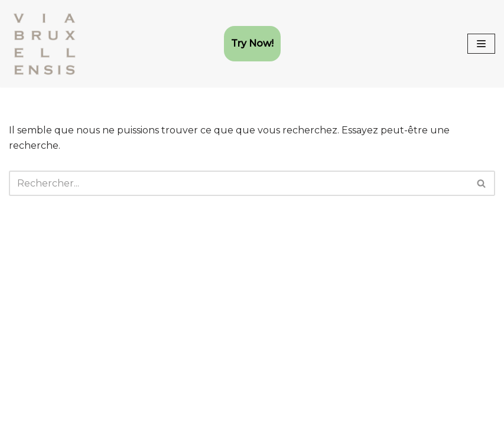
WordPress (132, 412)
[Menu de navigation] (481, 44)
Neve (21, 412)
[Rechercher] (239, 183)
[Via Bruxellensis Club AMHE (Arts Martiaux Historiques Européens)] (44, 44)
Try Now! (252, 43)
